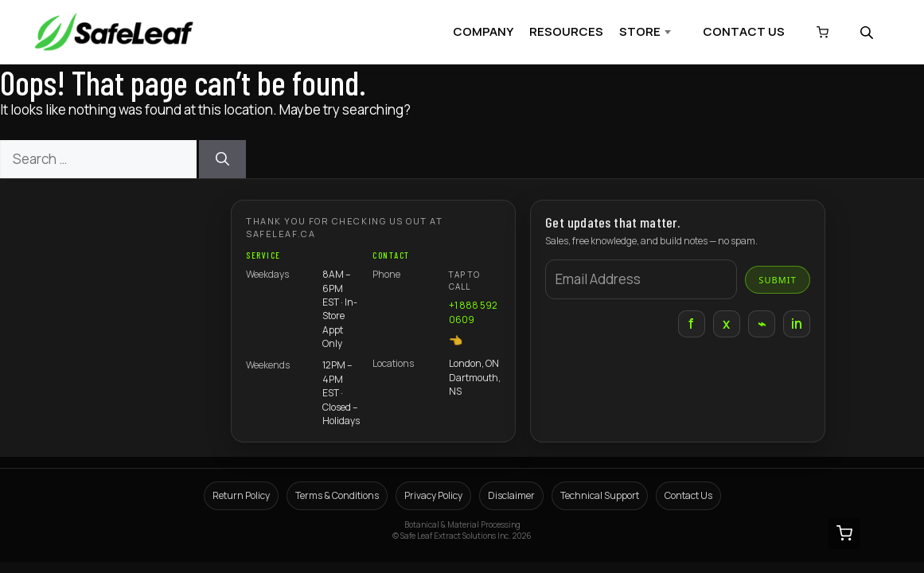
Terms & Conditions (337, 495)
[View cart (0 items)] (823, 32)
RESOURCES (566, 31)
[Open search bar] (868, 32)
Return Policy (241, 495)
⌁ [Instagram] (762, 324)
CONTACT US (744, 31)
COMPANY (483, 31)
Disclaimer (511, 495)
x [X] (726, 324)
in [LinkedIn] (797, 324)
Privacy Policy (433, 495)
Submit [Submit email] (778, 280)
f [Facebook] (691, 324)
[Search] (222, 159)
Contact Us (688, 495)
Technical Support (600, 495)
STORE (640, 31)
